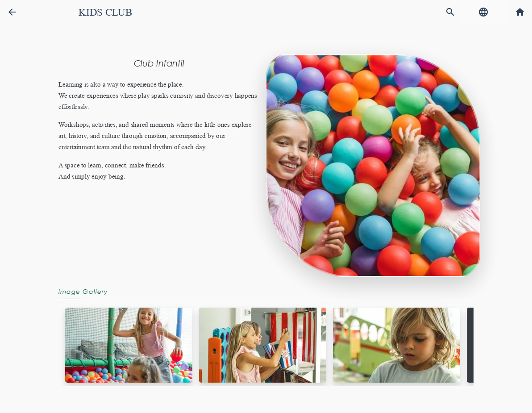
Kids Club (105, 12)
